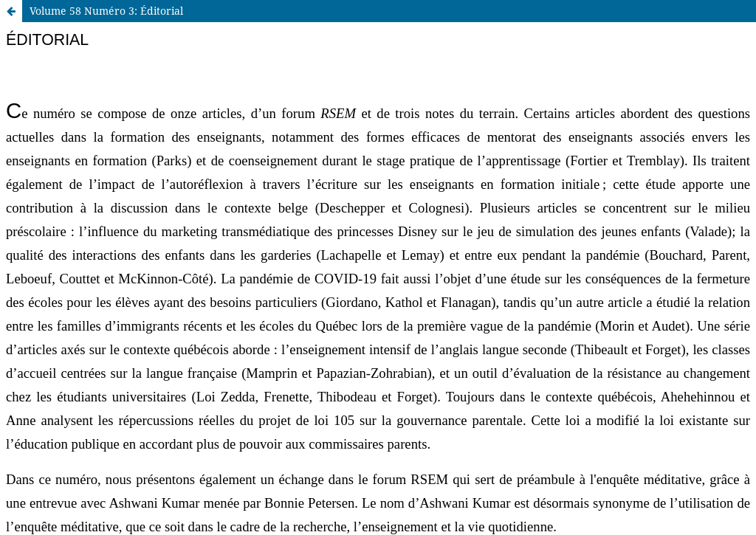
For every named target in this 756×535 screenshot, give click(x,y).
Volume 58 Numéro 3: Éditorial (106, 11)
